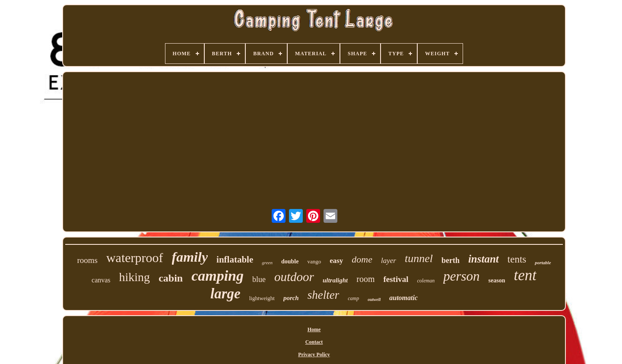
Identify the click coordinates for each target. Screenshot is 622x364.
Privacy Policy (314, 355)
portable (543, 263)
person (461, 276)
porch (291, 298)
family (190, 257)
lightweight (262, 298)
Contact (314, 342)
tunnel (419, 258)
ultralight (335, 280)
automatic (403, 298)
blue (259, 279)
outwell (374, 299)
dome (362, 259)
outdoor (294, 277)
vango (314, 261)
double (290, 261)
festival (396, 279)
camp (353, 298)
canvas (101, 280)
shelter (324, 295)
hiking (135, 277)
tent (525, 275)
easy (336, 261)
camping (217, 276)
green (267, 263)
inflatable (235, 260)
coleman (426, 281)
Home (314, 329)
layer (389, 261)
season (497, 280)
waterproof (135, 258)
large (225, 294)
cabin (171, 278)
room (365, 279)
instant (484, 259)
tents (517, 259)
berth (451, 260)
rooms (87, 260)
